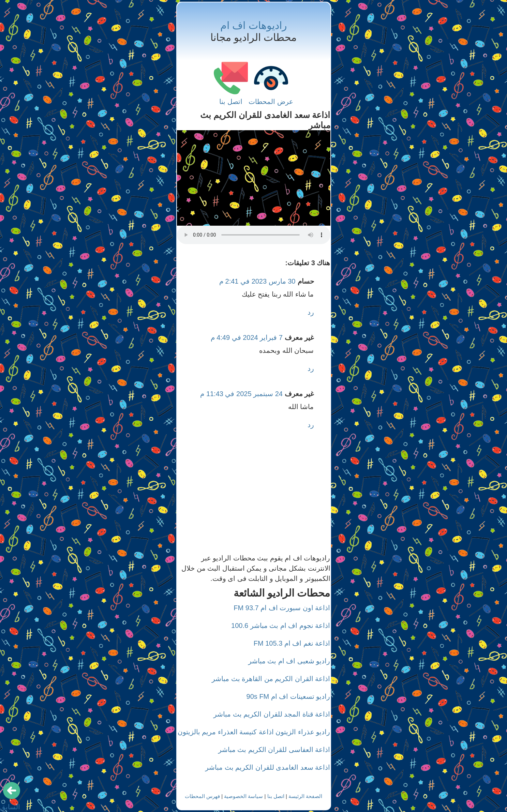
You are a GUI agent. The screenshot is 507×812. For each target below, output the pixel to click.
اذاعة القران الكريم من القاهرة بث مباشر (271, 679)
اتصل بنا (231, 102)
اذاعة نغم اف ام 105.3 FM (292, 643)
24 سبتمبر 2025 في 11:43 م (241, 394)
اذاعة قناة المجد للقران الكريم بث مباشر (272, 714)
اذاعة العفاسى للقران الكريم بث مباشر (274, 750)
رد (311, 312)
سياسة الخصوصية (243, 796)
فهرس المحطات (202, 796)
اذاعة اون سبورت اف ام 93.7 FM (282, 608)
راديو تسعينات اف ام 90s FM (288, 696)
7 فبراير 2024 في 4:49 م (247, 337)
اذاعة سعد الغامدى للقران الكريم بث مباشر (268, 767)
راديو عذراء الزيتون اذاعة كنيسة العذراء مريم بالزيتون (254, 732)
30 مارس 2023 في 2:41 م (257, 281)
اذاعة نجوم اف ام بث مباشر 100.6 (281, 626)
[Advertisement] (254, 178)
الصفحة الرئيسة (305, 796)
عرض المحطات (271, 102)
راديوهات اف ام (253, 25)
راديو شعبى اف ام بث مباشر (289, 661)
